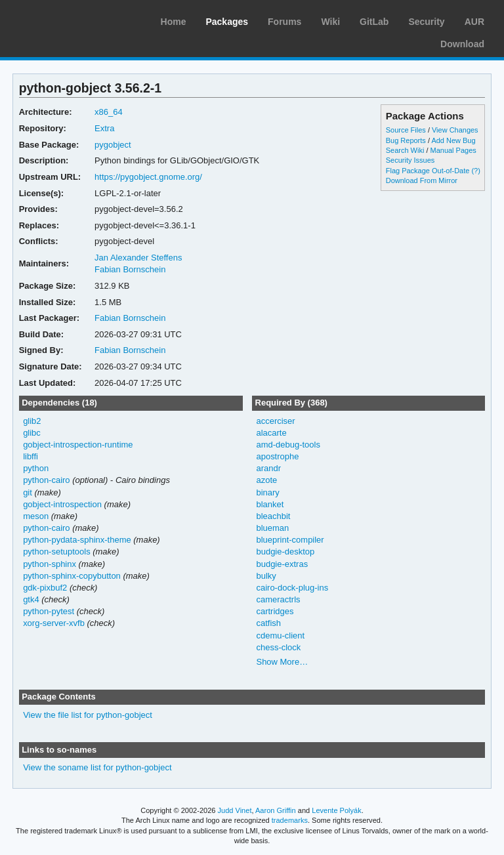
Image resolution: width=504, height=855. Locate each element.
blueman (272, 528)
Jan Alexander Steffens (138, 258)
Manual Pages (453, 150)
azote (266, 480)
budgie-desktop (285, 552)
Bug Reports (406, 140)
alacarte (271, 433)
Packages (227, 22)
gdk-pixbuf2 (45, 588)
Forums (284, 22)
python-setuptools (57, 552)
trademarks (290, 820)
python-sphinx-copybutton (72, 576)
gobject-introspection (62, 504)
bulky (266, 576)
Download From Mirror (422, 180)
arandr (268, 468)
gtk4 (31, 599)
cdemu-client (280, 636)
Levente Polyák (336, 810)
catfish (268, 623)
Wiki (330, 22)
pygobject (113, 145)
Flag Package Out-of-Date (428, 171)
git (28, 492)
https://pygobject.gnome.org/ (148, 177)
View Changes (455, 130)
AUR (474, 22)
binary (267, 492)
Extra (104, 128)
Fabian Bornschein (130, 269)
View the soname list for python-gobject (97, 767)
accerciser (275, 421)
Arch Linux (72, 20)
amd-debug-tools (288, 445)
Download (462, 44)
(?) (475, 171)
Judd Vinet (235, 810)
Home (174, 22)
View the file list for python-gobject (88, 715)
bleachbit (273, 516)
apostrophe (277, 456)
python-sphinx (50, 564)
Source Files (406, 130)
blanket (270, 504)
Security (426, 22)
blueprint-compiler (290, 540)
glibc (32, 433)
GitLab (374, 22)
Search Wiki (405, 150)
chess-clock (278, 647)
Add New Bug (453, 140)
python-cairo (46, 480)
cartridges (275, 611)
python (36, 468)
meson (36, 516)
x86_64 (109, 112)
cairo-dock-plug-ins (292, 588)
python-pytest (49, 611)
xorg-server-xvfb (54, 623)
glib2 (32, 421)
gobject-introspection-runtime (78, 445)
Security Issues (410, 160)
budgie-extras (282, 564)
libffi (31, 456)
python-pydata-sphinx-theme (77, 540)
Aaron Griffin (276, 810)
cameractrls (278, 599)
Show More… (282, 662)
